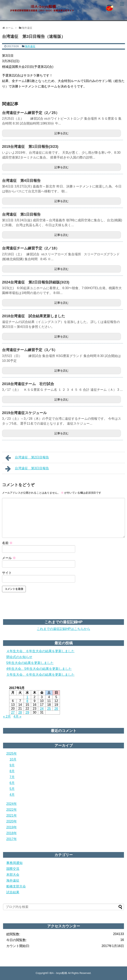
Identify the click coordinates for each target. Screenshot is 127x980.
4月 (12, 795)
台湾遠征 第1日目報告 (21, 214)
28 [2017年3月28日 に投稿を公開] (20, 712)
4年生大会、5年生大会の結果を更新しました (39, 669)
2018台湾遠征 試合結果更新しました (34, 316)
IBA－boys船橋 (58, 973)
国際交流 (13, 869)
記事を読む (62, 133)
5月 (12, 789)
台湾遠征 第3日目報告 (27, 469)
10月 (13, 759)
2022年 (12, 810)
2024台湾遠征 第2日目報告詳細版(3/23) (36, 282)
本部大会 (13, 875)
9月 (12, 765)
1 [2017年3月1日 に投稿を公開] (27, 697)
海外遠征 (30, 46)
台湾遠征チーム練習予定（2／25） (31, 113)
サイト (7, 573)
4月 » (17, 716)
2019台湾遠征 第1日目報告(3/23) (30, 147)
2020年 (12, 821)
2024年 (12, 804)
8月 (12, 771)
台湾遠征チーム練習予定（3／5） (30, 350)
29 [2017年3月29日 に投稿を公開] (27, 712)
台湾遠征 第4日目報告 (21, 181)
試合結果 (13, 892)
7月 (12, 777)
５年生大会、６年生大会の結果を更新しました (40, 675)
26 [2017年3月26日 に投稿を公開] (56, 709)
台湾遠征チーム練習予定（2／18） (31, 248)
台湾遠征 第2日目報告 (27, 458)
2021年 (12, 815)
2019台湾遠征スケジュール (24, 413)
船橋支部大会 (16, 886)
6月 (12, 783)
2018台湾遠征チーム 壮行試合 (28, 384)
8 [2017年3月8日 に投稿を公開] (27, 701)
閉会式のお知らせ (19, 657)
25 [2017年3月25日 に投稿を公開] (49, 709)
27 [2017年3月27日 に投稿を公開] (13, 712)
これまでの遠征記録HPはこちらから (63, 629)
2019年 (12, 827)
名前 (7, 543)
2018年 (12, 833)
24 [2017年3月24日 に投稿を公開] (42, 709)
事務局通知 (14, 863)
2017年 (12, 839)
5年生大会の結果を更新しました (30, 663)
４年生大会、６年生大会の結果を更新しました (40, 651)
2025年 (12, 754)
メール (9, 558)
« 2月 (7, 716)
